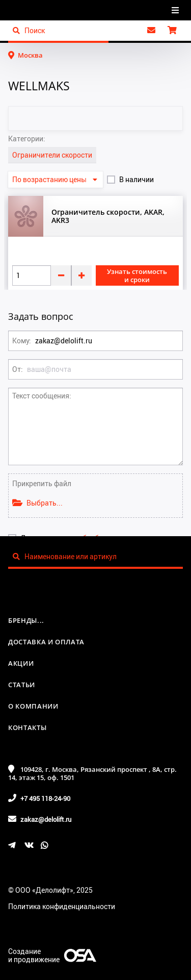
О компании (33, 706)
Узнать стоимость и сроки (137, 275)
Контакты (27, 727)
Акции (21, 663)
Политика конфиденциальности (62, 906)
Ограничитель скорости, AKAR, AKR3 (108, 216)
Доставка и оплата (46, 642)
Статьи (22, 685)
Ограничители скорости (52, 155)
